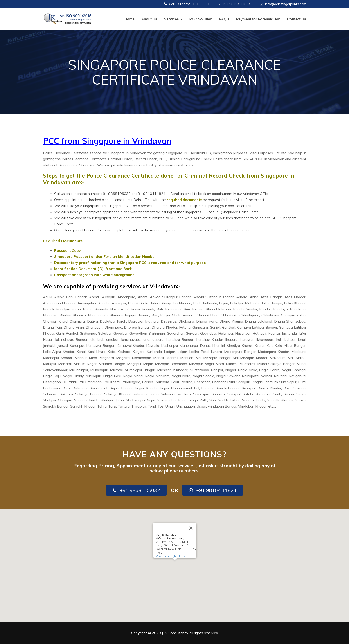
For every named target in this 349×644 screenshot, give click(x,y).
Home (129, 19)
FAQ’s (224, 19)
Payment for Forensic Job (258, 19)
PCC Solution (201, 19)
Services (173, 19)
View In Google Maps (170, 556)
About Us (149, 19)
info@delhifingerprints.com (286, 4)
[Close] (191, 528)
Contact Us (297, 19)
